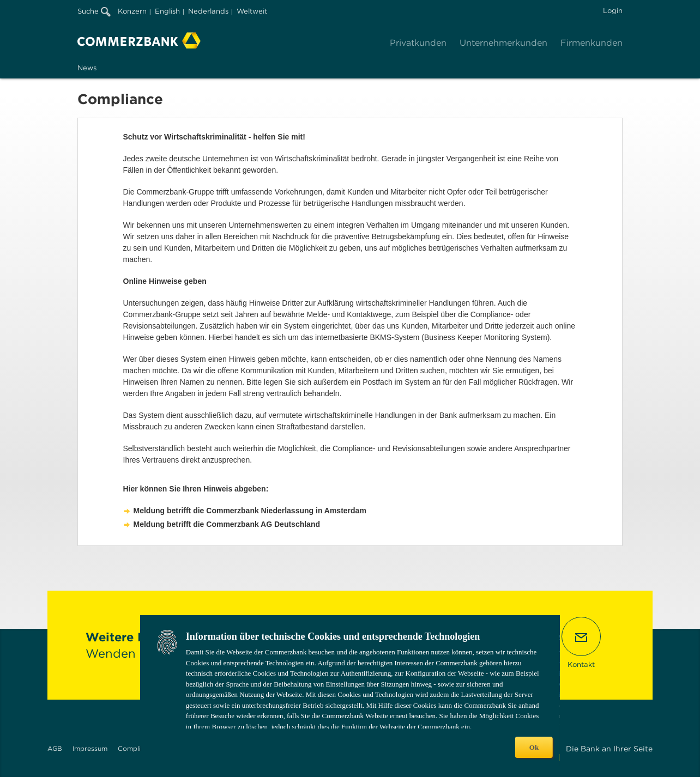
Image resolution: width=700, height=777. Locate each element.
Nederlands (208, 11)
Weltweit (252, 11)
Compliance (137, 748)
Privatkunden (418, 43)
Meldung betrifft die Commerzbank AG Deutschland (227, 524)
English (167, 11)
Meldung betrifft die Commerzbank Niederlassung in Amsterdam (250, 511)
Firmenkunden (592, 43)
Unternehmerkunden (503, 43)
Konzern (132, 11)
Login (613, 11)
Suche (94, 11)
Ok (534, 747)
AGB (55, 748)
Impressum (90, 748)
